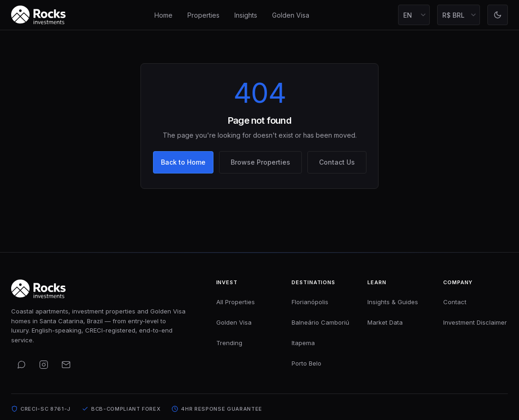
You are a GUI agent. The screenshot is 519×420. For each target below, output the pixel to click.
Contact (455, 302)
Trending (229, 343)
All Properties (236, 302)
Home (163, 15)
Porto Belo (306, 363)
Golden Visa (291, 15)
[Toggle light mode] (498, 15)
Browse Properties (260, 162)
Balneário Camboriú (320, 322)
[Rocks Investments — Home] (38, 15)
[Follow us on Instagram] (44, 365)
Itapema (303, 343)
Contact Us (337, 162)
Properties (203, 15)
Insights (246, 15)
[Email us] (66, 365)
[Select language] (414, 15)
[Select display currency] (459, 15)
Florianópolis (310, 302)
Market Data (385, 322)
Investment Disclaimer (475, 322)
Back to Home (183, 162)
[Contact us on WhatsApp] (21, 365)
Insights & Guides (393, 302)
